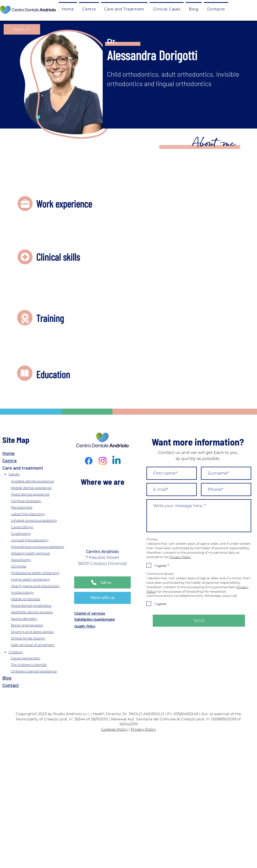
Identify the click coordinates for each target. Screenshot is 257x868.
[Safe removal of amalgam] (43, 645)
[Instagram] (103, 461)
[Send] (199, 621)
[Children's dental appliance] (42, 671)
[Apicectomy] (43, 560)
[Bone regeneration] (43, 625)
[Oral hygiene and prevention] (43, 586)
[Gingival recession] (43, 501)
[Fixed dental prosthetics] (43, 605)
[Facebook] (89, 461)
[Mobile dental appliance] (43, 488)
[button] (124, 9)
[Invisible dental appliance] (43, 481)
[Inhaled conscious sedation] (43, 520)
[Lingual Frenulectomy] (43, 540)
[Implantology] (43, 592)
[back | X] (22, 29)
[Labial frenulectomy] (43, 514)
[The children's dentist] (42, 665)
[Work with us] (102, 598)
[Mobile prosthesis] (43, 599)
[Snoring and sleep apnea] (43, 631)
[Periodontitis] (43, 507)
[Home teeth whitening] (43, 579)
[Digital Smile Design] (43, 638)
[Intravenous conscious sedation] (43, 546)
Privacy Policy (143, 729)
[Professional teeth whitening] (43, 573)
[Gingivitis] (43, 566)
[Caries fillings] (43, 527)
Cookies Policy (114, 729)
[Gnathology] (43, 533)
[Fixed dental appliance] (43, 494)
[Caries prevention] (42, 658)
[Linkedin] (116, 461)
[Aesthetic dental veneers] (43, 612)
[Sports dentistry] (43, 618)
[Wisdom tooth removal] (43, 553)
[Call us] (102, 582)
